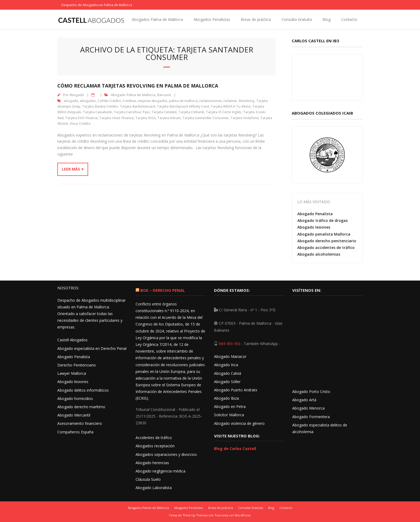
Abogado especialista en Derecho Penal (92, 348)
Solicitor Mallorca (229, 415)
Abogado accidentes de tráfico (326, 247)
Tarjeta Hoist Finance (117, 118)
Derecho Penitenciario (77, 365)
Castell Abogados (72, 340)
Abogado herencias (152, 463)
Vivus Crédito (80, 124)
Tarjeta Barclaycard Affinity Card (183, 106)
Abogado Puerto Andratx (236, 390)
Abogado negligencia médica (160, 471)
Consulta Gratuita (297, 19)
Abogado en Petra (230, 406)
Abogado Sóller (227, 382)
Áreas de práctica (256, 19)
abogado (71, 101)
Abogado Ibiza (226, 398)
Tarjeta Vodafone (245, 118)
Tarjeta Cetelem (164, 112)
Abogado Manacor (230, 356)
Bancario (164, 95)
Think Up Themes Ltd (198, 515)
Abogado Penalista (315, 214)
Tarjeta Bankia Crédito (100, 106)
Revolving (247, 101)
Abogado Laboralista (154, 488)
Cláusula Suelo (148, 479)
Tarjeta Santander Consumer (206, 118)
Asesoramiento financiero (80, 423)
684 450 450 (230, 344)
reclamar (230, 101)
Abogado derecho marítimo (81, 407)
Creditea (129, 101)
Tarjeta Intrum (169, 118)
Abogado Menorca (308, 408)
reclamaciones (211, 101)
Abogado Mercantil (74, 415)
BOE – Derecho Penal (163, 290)
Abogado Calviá (228, 373)
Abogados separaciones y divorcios (166, 454)
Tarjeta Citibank (191, 112)
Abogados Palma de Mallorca (157, 19)
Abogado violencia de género (239, 423)
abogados (88, 101)
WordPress (243, 515)
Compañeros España (75, 432)
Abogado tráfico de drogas (322, 220)
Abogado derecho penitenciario (327, 241)
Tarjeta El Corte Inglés (224, 112)
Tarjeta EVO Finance (81, 118)
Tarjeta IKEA (145, 118)
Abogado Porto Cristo (311, 391)
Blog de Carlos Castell (235, 449)
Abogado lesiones (314, 227)
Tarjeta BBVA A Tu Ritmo (231, 106)
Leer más (71, 169)
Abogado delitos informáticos (83, 390)
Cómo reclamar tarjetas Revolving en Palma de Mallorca (138, 86)
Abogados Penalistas (212, 19)
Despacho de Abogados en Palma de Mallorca (97, 5)
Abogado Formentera (311, 417)
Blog (327, 19)
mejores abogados (153, 101)
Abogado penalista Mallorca (324, 234)
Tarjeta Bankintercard (137, 106)
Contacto (349, 19)
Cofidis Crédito (109, 101)
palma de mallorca (183, 101)
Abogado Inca (226, 365)
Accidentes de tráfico (154, 438)
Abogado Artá (304, 400)
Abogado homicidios (75, 398)
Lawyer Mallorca (72, 373)
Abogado (77, 95)
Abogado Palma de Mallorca (133, 95)
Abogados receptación (155, 446)
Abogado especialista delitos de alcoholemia (320, 428)
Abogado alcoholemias (319, 254)
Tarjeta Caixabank (97, 112)
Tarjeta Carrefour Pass (132, 112)
